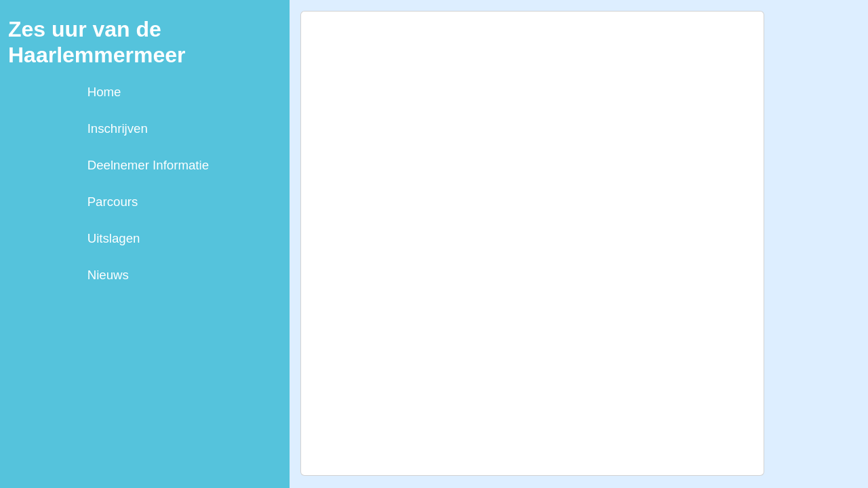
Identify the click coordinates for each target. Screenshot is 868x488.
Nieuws (108, 275)
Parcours (113, 202)
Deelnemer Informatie (148, 165)
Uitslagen (114, 238)
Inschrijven (118, 128)
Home (104, 92)
